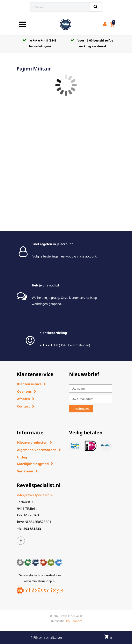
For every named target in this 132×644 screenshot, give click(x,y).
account (91, 256)
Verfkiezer (25, 471)
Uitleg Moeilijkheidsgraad (33, 460)
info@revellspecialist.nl (35, 495)
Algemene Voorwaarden (37, 450)
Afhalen (24, 399)
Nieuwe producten (32, 442)
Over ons (24, 391)
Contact (24, 406)
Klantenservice (29, 384)
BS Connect (74, 621)
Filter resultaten (47, 637)
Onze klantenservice (75, 298)
